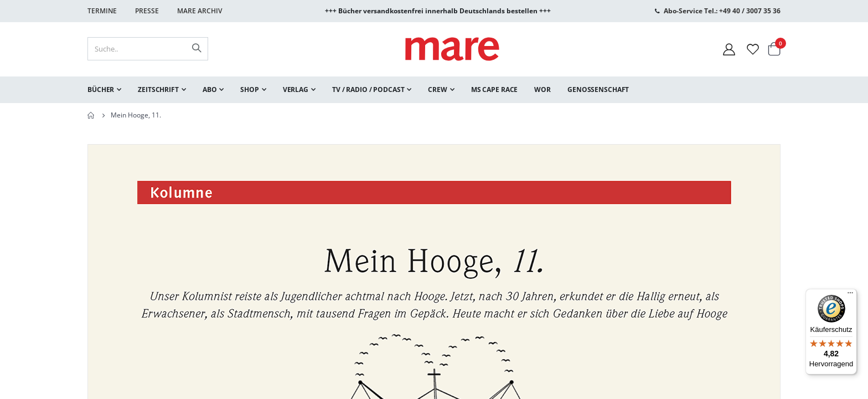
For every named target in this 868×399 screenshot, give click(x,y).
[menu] (434, 90)
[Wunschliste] (753, 49)
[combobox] (148, 49)
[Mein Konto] (729, 49)
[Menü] (850, 291)
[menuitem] (104, 90)
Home (91, 115)
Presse (147, 11)
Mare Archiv (200, 11)
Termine (102, 11)
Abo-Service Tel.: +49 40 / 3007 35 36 (722, 11)
